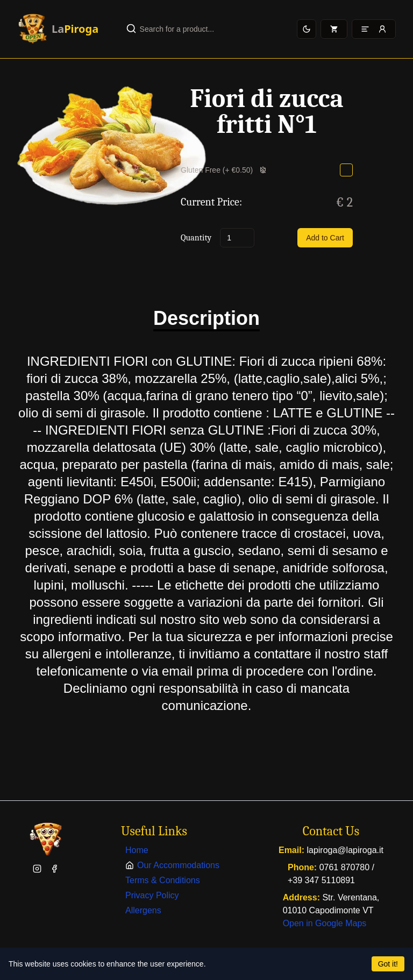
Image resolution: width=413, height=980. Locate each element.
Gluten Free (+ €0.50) (224, 170)
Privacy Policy (152, 895)
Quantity (196, 238)
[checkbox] (346, 170)
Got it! (388, 964)
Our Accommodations (172, 865)
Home (137, 850)
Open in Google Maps (325, 923)
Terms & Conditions (163, 880)
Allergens (143, 910)
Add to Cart (325, 238)
